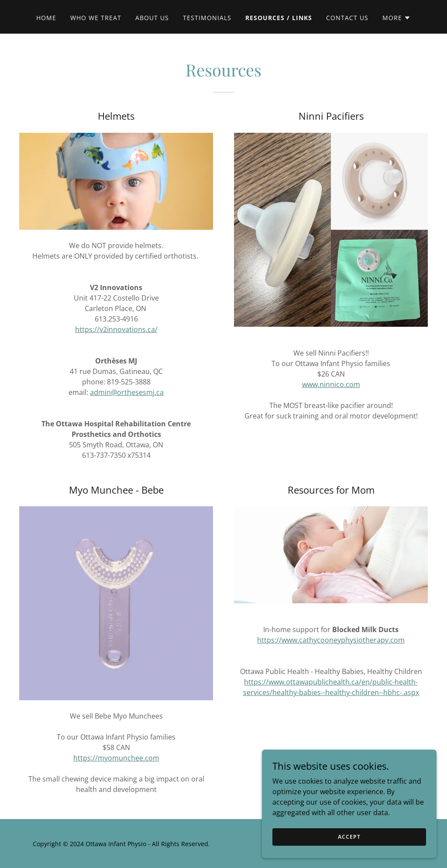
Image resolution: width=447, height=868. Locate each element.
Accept (349, 849)
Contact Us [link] (347, 18)
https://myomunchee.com (116, 758)
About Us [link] (152, 18)
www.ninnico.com (331, 384)
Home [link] (46, 18)
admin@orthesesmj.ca (127, 392)
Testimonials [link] (207, 18)
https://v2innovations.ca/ (116, 329)
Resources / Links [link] (279, 18)
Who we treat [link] (96, 18)
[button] (397, 18)
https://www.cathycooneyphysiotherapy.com (331, 640)
